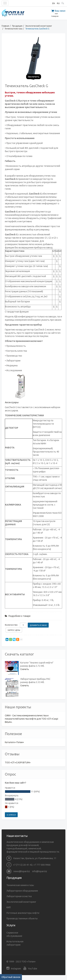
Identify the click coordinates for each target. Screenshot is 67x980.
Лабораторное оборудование (22, 891)
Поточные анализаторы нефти (23, 913)
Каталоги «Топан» (14, 742)
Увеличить (34, 77)
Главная (5, 26)
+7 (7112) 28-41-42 (23, 865)
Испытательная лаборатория (15, 943)
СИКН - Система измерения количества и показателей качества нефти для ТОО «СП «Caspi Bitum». (31, 719)
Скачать (25, 669)
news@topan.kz (18, 871)
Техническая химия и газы (20, 885)
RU (58, 3)
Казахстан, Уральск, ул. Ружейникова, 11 (31, 858)
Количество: (11, 625)
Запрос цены (14, 630)
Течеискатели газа (13, 29)
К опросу (11, 815)
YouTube (30, 968)
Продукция (17, 26)
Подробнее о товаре (18, 616)
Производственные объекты (22, 918)
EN (54, 3)
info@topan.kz (40, 871)
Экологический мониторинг (39, 26)
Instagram (14, 968)
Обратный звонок (11, 977)
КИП (9, 907)
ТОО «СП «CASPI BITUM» (18, 762)
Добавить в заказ (38, 625)
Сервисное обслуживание (14, 934)
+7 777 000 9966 (42, 865)
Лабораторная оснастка (19, 896)
